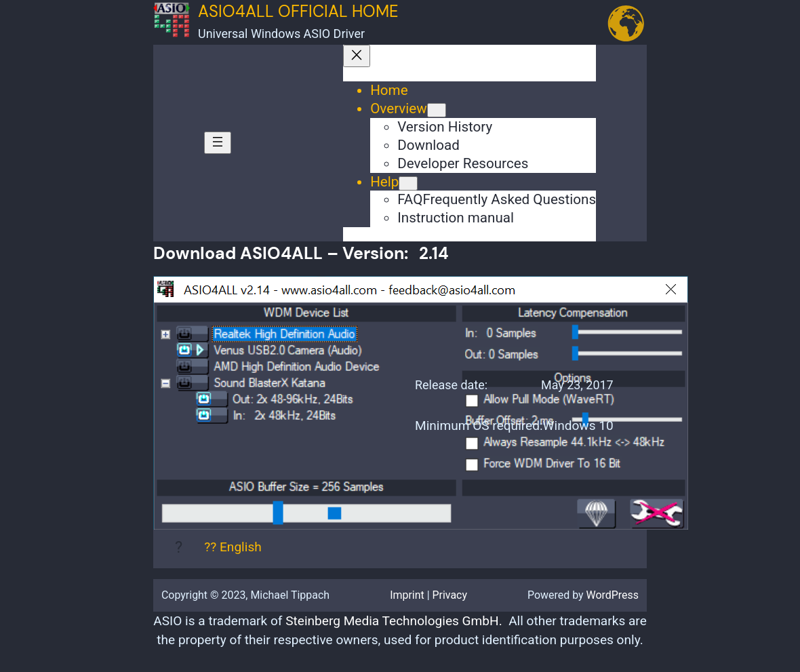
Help (384, 182)
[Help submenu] (408, 183)
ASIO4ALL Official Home (298, 11)
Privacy (450, 595)
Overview (399, 108)
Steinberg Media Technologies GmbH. (394, 621)
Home (389, 90)
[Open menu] (218, 143)
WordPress (613, 595)
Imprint (407, 595)
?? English (233, 547)
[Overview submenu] (437, 110)
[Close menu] (357, 56)
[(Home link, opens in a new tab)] (172, 34)
